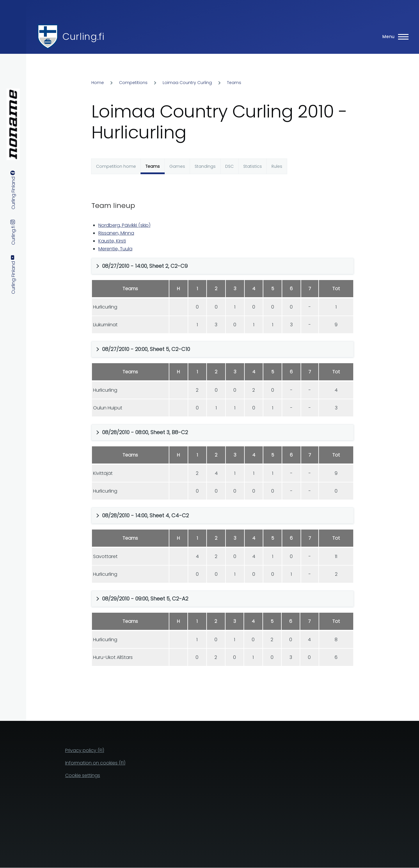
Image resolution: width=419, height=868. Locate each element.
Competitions (133, 83)
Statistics (253, 166)
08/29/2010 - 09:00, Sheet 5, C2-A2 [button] (145, 599)
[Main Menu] (394, 37)
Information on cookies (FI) (95, 763)
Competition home (116, 166)
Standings (205, 166)
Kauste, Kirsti (112, 241)
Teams (234, 83)
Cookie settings (83, 775)
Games (177, 166)
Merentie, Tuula (115, 249)
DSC (229, 166)
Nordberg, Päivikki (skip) (124, 225)
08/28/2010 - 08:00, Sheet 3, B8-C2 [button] (145, 432)
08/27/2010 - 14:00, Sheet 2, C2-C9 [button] (145, 266)
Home (98, 83)
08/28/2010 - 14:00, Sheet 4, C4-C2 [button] (145, 515)
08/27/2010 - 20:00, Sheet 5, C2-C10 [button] (146, 349)
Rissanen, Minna (116, 233)
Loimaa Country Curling (187, 83)
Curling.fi (83, 36)
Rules (277, 166)
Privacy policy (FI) (85, 750)
